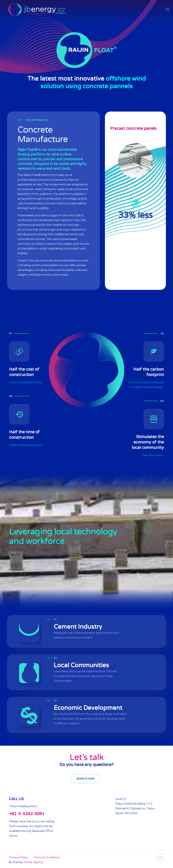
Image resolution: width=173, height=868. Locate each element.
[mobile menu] (168, 9)
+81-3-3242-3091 (27, 814)
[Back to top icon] (160, 857)
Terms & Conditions (47, 857)
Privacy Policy (18, 857)
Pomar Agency (34, 862)
